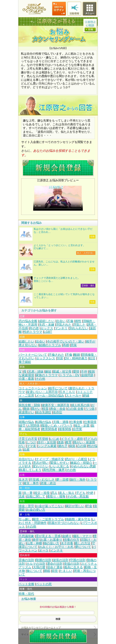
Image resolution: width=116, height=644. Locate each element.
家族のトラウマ (47, 375)
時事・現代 (26, 594)
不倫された (57, 355)
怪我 (45, 409)
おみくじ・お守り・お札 (56, 547)
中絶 (90, 493)
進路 (61, 442)
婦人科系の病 (80, 405)
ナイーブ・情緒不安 (50, 459)
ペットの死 (44, 584)
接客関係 (65, 429)
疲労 (23, 426)
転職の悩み (44, 422)
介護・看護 (26, 379)
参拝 (36, 540)
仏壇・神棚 (34, 543)
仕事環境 (90, 422)
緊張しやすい (60, 463)
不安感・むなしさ (42, 480)
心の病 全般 (75, 409)
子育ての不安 (28, 439)
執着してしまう (30, 470)
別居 (60, 358)
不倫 (70, 321)
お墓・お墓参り (51, 540)
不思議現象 (26, 536)
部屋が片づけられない (64, 523)
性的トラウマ (33, 332)
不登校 (44, 439)
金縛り (67, 536)
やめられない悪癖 (83, 466)
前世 (55, 571)
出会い (61, 321)
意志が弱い (41, 463)
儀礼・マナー (82, 536)
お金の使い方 (36, 510)
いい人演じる (60, 466)
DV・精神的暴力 (76, 358)
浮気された (64, 325)
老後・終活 (48, 483)
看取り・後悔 (56, 496)
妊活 (92, 358)
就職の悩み (26, 422)
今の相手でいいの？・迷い (66, 341)
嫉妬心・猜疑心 (81, 463)
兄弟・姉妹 (36, 372)
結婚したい (26, 341)
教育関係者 (50, 429)
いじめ (55, 439)
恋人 (54, 493)
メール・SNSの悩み (50, 395)
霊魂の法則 (26, 560)
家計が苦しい (75, 506)
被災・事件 (31, 483)
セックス (47, 328)
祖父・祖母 (42, 493)
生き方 (23, 480)
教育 (69, 442)
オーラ (44, 550)
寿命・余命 (58, 409)
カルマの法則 (36, 564)
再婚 (66, 345)
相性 (78, 321)
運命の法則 (55, 564)
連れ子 (63, 446)
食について (34, 571)
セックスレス (46, 358)
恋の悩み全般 (28, 321)
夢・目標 (62, 480)
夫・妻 (28, 493)
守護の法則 (78, 560)
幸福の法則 (72, 564)
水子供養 (67, 543)
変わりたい (41, 466)
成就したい (47, 321)
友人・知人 (67, 493)
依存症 (58, 412)
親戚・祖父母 (62, 372)
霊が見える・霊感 (48, 536)
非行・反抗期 (47, 442)
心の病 (82, 446)
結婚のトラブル (50, 345)
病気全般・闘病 (29, 405)
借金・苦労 (26, 506)
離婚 (77, 355)
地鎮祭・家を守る (78, 519)
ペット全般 (26, 584)
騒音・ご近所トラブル (48, 519)
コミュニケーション (33, 388)
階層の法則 (44, 560)
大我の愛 (39, 567)
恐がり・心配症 (76, 459)
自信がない (26, 459)
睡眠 (47, 571)
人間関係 (33, 426)
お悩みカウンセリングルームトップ (41, 628)
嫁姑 (48, 372)
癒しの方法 (83, 543)
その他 (40, 379)
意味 (74, 345)
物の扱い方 (51, 543)
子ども (81, 493)
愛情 (76, 372)
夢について (83, 547)
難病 (27, 409)
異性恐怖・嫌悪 (54, 470)
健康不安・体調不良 (56, 405)
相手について (58, 388)
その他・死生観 (78, 496)
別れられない (79, 328)
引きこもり (67, 392)
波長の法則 (61, 560)
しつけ (31, 442)
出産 (27, 450)
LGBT (48, 332)
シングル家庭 (47, 446)
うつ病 (90, 409)
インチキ (57, 550)
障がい (36, 409)
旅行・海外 (78, 480)
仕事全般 (76, 422)
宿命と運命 (55, 567)
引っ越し (25, 519)
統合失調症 (44, 412)
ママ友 (31, 446)
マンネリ (61, 328)
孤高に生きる (74, 567)
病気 (72, 446)
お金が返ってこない (50, 506)
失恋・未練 (47, 325)
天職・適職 (61, 422)
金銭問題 (87, 375)
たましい (66, 571)
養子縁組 (25, 362)
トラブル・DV (70, 375)
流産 (22, 496)
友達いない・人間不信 (42, 392)
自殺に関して (36, 496)
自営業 (77, 429)
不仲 (84, 372)
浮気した (79, 325)
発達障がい (26, 412)
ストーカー (74, 395)
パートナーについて (33, 355)
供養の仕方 (72, 540)
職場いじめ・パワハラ (57, 426)
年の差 (34, 328)
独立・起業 (82, 426)
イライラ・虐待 (72, 439)
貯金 (89, 506)
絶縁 (86, 395)
